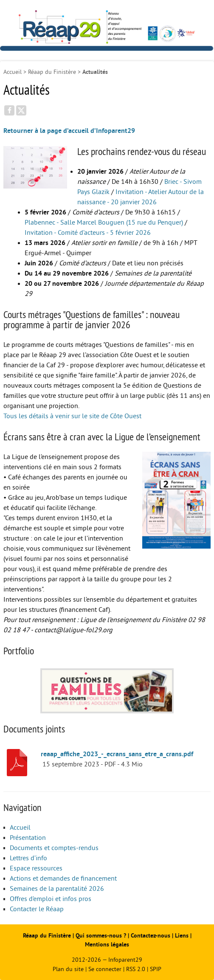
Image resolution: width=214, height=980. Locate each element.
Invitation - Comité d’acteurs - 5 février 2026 (88, 233)
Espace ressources (36, 868)
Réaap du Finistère (52, 72)
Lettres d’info (28, 858)
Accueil (13, 72)
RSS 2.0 (136, 969)
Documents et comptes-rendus (54, 848)
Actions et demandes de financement (63, 879)
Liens (182, 936)
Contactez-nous (151, 936)
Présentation (28, 838)
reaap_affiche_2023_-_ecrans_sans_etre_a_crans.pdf (117, 754)
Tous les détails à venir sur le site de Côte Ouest (72, 416)
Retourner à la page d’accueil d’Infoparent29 (69, 131)
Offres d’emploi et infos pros (51, 899)
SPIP (156, 969)
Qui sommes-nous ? (102, 936)
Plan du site (68, 969)
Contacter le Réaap (37, 909)
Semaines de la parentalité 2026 (57, 889)
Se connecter (105, 969)
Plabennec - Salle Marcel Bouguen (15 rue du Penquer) (104, 222)
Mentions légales (107, 945)
